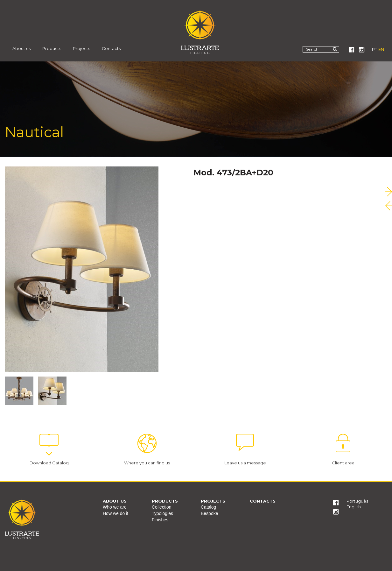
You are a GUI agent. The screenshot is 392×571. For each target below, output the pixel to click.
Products (52, 48)
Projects (81, 48)
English (354, 507)
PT (374, 49)
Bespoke (209, 513)
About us (21, 48)
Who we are (115, 507)
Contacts (111, 48)
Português (357, 501)
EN (381, 49)
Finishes (160, 520)
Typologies (162, 513)
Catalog (208, 507)
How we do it (115, 513)
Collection (161, 507)
